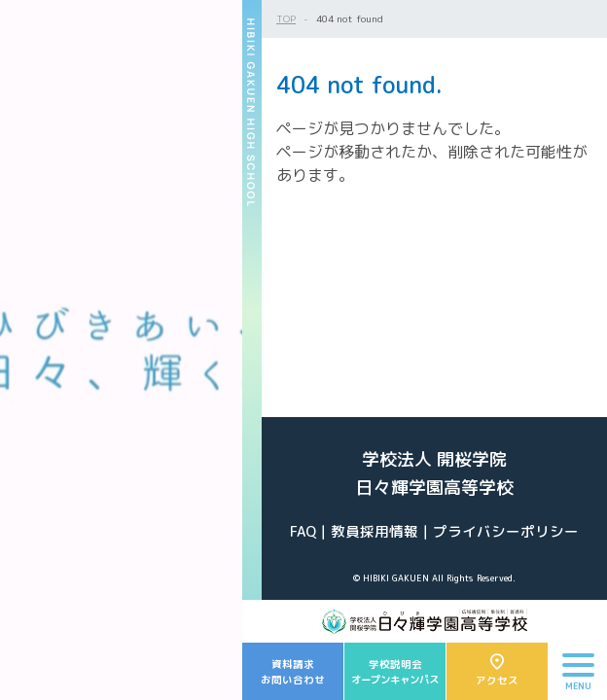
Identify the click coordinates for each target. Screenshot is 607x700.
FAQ (303, 531)
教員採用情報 (375, 531)
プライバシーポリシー (506, 531)
